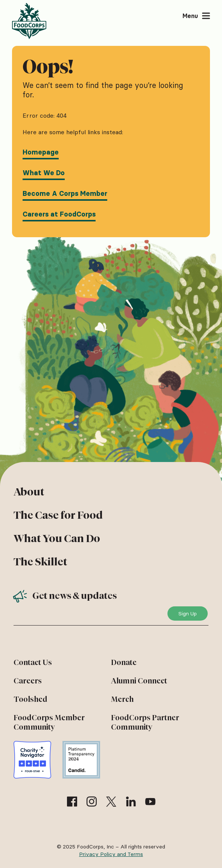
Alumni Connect (139, 681)
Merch (122, 699)
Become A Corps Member (65, 194)
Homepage (41, 152)
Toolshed (30, 699)
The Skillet (40, 562)
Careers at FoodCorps (59, 214)
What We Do (44, 173)
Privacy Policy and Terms (111, 854)
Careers (28, 681)
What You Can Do (57, 538)
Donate (124, 662)
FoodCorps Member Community (49, 722)
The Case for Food (58, 515)
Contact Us (33, 662)
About (29, 492)
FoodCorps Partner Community (145, 722)
